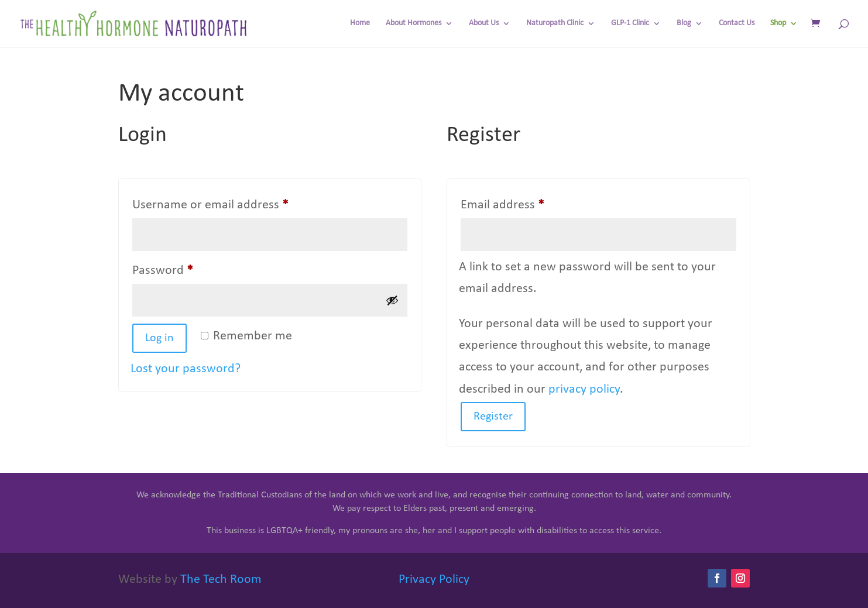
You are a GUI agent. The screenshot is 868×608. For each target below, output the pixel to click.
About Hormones (414, 23)
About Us (484, 23)
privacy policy (584, 389)
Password (187, 268)
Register (493, 417)
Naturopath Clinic (555, 23)
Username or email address (234, 202)
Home (360, 23)
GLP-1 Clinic (630, 23)
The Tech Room (221, 580)
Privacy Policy (434, 580)
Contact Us (737, 23)
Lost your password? (186, 369)
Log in (159, 338)
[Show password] (392, 300)
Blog (684, 23)
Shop (778, 23)
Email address (526, 202)
